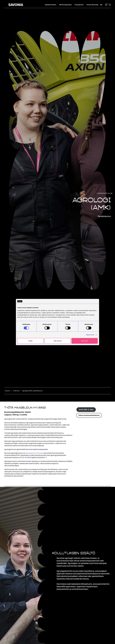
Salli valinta (58, 341)
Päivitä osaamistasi (65, 5)
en (101, 5)
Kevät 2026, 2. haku (86, 410)
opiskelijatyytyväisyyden (34, 453)
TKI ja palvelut (79, 5)
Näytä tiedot (90, 335)
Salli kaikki (85, 341)
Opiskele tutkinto (51, 5)
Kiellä (30, 341)
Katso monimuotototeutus (89, 415)
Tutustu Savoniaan (92, 5)
